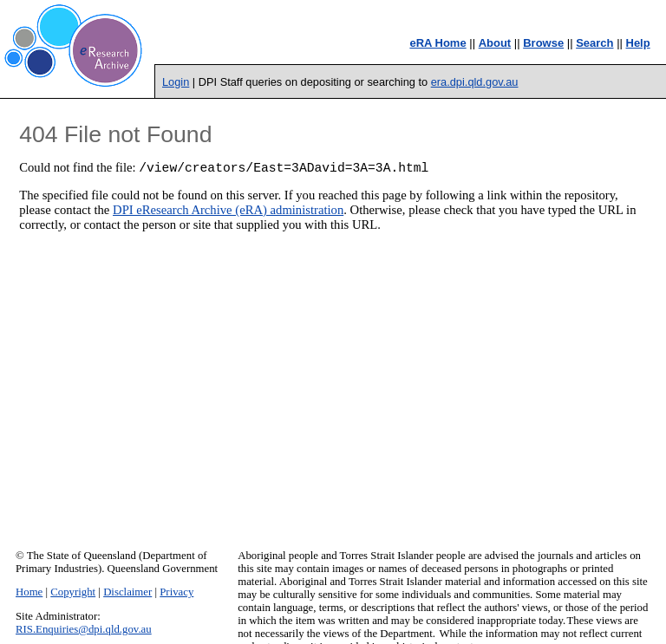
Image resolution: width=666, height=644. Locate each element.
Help (638, 43)
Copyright (73, 592)
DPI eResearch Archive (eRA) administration (228, 212)
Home (29, 592)
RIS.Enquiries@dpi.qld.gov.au (84, 629)
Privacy (176, 592)
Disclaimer (127, 592)
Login (176, 82)
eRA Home (437, 43)
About (495, 43)
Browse (543, 43)
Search (594, 43)
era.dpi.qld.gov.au (475, 82)
